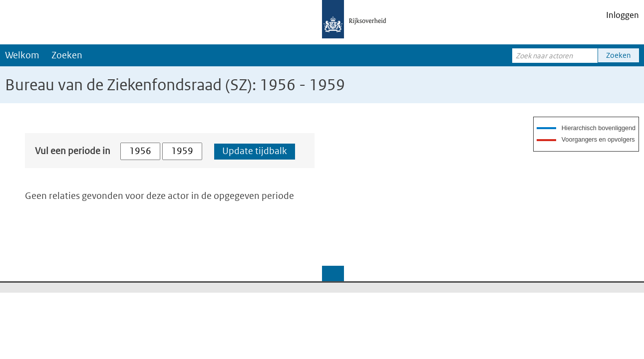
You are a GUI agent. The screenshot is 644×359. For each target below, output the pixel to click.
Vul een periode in (73, 151)
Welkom (22, 55)
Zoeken (67, 55)
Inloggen (623, 15)
